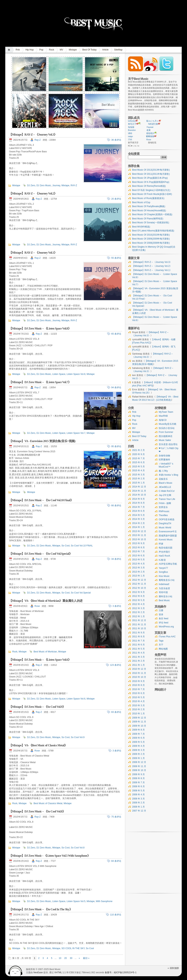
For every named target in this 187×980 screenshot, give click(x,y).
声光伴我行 (164, 552)
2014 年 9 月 (138, 499)
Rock (52, 50)
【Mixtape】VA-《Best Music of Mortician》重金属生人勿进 (46, 601)
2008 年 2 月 (138, 803)
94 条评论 (116, 387)
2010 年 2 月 (138, 709)
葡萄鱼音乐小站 (167, 580)
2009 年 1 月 (138, 758)
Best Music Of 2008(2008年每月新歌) (151, 243)
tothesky (132, 121)
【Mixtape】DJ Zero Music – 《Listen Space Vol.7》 (40, 382)
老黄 (149, 130)
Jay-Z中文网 (165, 495)
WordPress (15, 971)
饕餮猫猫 (150, 136)
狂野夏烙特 (164, 460)
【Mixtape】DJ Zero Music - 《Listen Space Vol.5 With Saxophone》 (50, 856)
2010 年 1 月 (138, 714)
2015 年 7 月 (138, 458)
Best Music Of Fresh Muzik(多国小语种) (152, 194)
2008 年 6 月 (138, 786)
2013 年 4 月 (138, 564)
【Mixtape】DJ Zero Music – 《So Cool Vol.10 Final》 (41, 500)
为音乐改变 (164, 588)
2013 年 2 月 (138, 572)
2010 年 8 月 (138, 685)
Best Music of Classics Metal (48, 803)
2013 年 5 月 (138, 560)
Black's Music (166, 483)
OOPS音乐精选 (167, 519)
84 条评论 (116, 861)
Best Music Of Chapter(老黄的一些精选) (152, 214)
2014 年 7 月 (138, 507)
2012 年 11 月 (139, 584)
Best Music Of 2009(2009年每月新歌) (151, 239)
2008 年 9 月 (138, 774)
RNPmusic (164, 511)
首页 (10, 50)
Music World (165, 528)
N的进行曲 (153, 124)
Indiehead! (164, 584)
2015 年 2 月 (138, 479)
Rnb (18, 50)
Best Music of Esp (141, 202)
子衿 (130, 140)
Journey (56, 185)
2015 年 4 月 (138, 471)
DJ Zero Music (44, 185)
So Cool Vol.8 (78, 848)
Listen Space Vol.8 (76, 374)
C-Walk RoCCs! (167, 491)
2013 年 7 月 (138, 551)
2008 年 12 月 (139, 762)
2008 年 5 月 (138, 791)
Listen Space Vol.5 (76, 901)
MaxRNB (163, 416)
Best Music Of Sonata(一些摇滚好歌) (151, 223)
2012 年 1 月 (138, 616)
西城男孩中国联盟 (168, 536)
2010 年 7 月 (138, 689)
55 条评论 (116, 258)
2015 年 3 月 (138, 475)
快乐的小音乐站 (167, 428)
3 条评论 (117, 606)
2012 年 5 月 (138, 600)
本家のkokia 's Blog (168, 475)
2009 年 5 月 (138, 742)
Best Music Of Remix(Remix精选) (149, 186)
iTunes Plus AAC (167, 637)
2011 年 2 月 (138, 661)
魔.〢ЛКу (163, 471)
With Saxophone (104, 901)
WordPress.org (166, 627)
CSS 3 (72, 972)
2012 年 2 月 (138, 612)
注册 (161, 610)
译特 (130, 133)
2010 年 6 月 (138, 693)
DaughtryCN (165, 523)
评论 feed (164, 623)
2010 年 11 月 (139, 673)
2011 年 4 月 (138, 653)
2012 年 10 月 (139, 588)
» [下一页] (79, 958)
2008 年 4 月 (138, 795)
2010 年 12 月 (139, 669)
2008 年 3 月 (138, 799)
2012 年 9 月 (138, 592)
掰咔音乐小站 (166, 596)
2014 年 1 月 (138, 527)
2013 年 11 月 (139, 535)
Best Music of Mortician (45, 652)
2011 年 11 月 (139, 625)
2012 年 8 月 (138, 596)
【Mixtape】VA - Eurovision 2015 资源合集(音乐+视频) (42, 441)
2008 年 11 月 (139, 766)
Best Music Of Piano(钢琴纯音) (148, 219)
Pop (41, 50)
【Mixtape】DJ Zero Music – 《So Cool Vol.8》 (37, 811)
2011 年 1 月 (138, 665)
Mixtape (73, 50)
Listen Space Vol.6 (76, 699)
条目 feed (164, 619)
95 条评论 (116, 446)
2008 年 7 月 (138, 782)
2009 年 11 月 (139, 722)
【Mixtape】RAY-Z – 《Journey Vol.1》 (33, 253)
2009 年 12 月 (139, 718)
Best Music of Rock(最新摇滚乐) (148, 198)
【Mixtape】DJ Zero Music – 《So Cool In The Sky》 (41, 909)
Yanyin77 (163, 568)
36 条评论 (116, 140)
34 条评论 (116, 559)
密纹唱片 (150, 133)
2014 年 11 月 (139, 491)
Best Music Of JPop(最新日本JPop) (150, 178)
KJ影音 (162, 560)
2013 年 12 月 (139, 531)
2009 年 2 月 (138, 754)
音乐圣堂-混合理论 (168, 444)
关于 (161, 645)
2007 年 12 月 (139, 811)
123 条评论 (116, 665)
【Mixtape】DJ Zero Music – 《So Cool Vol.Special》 (41, 554)
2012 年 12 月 (139, 580)
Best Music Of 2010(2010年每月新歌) (151, 235)
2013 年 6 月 (138, 556)
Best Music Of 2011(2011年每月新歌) (151, 174)
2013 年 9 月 (138, 543)
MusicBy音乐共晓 (167, 424)
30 (71, 958)
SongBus (163, 572)
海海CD (163, 420)
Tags (161, 641)
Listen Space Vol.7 (76, 433)
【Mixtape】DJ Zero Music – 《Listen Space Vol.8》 (40, 328)
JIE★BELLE (165, 487)
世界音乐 (163, 507)
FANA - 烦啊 (165, 503)
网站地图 (163, 649)
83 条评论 (116, 712)
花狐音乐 (163, 479)
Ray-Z (38, 140)
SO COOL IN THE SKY (73, 948)
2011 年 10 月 (139, 628)
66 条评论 (116, 506)
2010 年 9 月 (138, 681)
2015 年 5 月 (138, 467)
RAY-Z (74, 185)
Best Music (164, 600)
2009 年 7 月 (138, 734)
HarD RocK (164, 556)
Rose (37, 606)
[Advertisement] (167, 769)
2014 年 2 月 (138, 523)
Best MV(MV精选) (141, 227)
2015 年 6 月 (138, 462)
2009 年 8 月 (138, 730)
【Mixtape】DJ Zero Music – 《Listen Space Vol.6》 (40, 660)
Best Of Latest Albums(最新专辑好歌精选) (153, 231)
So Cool (66, 546)
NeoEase (38, 972)
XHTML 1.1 (60, 972)
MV (61, 50)
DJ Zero (31, 185)
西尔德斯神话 (166, 436)
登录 (161, 615)
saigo (130, 136)
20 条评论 (116, 199)
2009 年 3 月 (138, 750)
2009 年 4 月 (138, 746)
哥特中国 (163, 592)
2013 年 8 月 (138, 548)
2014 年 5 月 (138, 515)
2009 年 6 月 (138, 738)
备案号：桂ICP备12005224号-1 (121, 972)
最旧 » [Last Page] (86, 958)
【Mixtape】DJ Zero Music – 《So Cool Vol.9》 (37, 707)
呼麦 (161, 544)
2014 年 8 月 (138, 503)
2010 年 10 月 (139, 677)
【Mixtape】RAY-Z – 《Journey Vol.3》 (33, 135)
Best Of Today (89, 50)
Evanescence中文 (168, 532)
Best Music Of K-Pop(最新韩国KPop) (151, 182)
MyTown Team (166, 412)
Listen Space (59, 374)
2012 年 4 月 (138, 604)
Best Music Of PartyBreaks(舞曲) (149, 206)
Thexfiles (163, 515)
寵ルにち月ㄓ (153, 121)
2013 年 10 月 (139, 539)
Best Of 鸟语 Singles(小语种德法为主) (151, 190)
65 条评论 (116, 334)
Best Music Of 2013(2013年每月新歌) (151, 170)
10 (60, 958)
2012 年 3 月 (138, 608)
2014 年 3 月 (138, 519)
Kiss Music (164, 576)
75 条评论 (116, 817)
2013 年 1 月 (138, 576)
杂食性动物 (164, 456)
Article (105, 50)
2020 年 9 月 (138, 454)
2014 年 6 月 (138, 511)
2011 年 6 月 (138, 645)
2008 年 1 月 (138, 807)
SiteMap (118, 50)
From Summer (166, 432)
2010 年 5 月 (138, 697)
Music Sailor (165, 440)
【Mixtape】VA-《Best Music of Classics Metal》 (38, 745)
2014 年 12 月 (139, 487)
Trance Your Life (167, 499)
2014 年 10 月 (139, 495)
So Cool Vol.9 (78, 737)
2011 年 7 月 (138, 641)
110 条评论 (116, 915)
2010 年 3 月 (138, 705)
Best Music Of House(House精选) (149, 210)
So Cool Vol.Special (81, 593)
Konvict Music (166, 540)
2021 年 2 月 (138, 450)
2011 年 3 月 (138, 657)
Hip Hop (30, 50)
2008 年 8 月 (138, 778)
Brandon (132, 130)
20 (66, 958)
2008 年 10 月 (139, 770)
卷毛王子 (132, 124)
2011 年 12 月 (139, 620)
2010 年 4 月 (138, 701)
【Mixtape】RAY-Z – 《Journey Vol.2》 (33, 193)
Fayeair (150, 127)
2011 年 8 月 (138, 637)
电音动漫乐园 (166, 548)
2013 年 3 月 (138, 568)
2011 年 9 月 (138, 633)
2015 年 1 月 (138, 483)
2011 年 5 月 (138, 649)
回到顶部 (174, 968)
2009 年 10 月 (139, 726)
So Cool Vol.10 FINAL (82, 546)
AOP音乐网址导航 (168, 564)
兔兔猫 (131, 127)
